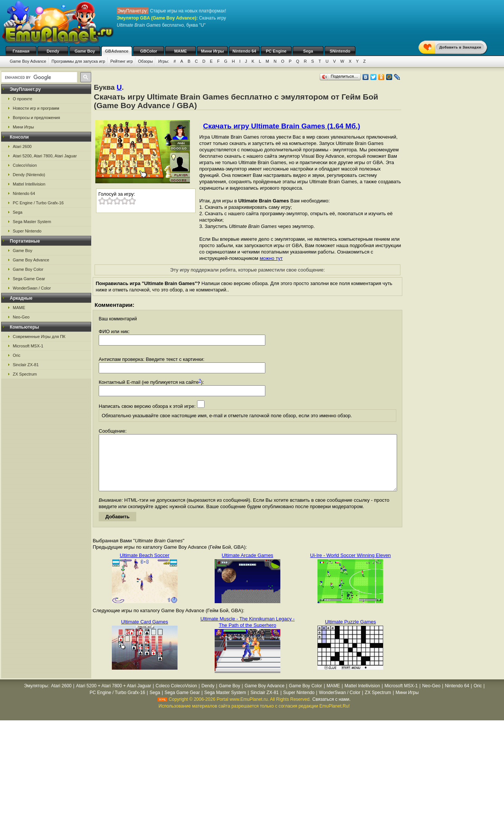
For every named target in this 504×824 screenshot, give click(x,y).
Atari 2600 (22, 146)
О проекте (23, 99)
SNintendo (340, 51)
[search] (38, 77)
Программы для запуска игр (78, 61)
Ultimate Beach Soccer (144, 567)
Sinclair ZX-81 (26, 365)
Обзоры (146, 61)
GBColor (148, 51)
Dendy (53, 51)
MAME (181, 51)
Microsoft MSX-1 (28, 346)
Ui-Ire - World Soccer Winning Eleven (350, 567)
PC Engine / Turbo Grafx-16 (38, 203)
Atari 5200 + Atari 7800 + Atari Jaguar (114, 697)
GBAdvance (117, 51)
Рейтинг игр (122, 61)
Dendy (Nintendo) (29, 175)
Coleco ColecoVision (176, 697)
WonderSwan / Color (32, 288)
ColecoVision (25, 165)
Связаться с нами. (331, 711)
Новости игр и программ (36, 108)
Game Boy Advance (28, 61)
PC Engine (276, 51)
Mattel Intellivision (29, 184)
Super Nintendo (27, 231)
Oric (17, 355)
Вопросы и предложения (36, 118)
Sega (308, 51)
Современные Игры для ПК (39, 337)
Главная (21, 51)
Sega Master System (32, 222)
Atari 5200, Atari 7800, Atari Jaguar (45, 156)
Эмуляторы (36, 697)
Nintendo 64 (244, 51)
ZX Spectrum (25, 374)
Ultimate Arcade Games (247, 567)
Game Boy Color (28, 269)
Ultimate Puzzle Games (351, 633)
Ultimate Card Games (145, 633)
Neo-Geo (21, 317)
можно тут (271, 258)
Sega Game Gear (29, 279)
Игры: (163, 61)
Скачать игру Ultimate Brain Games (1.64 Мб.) (281, 126)
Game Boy (85, 51)
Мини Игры (213, 51)
